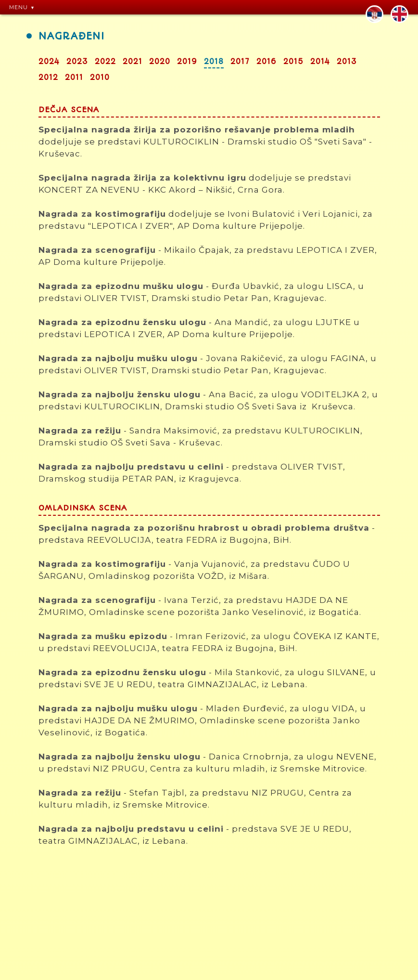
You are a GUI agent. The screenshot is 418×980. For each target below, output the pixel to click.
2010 (100, 78)
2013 (347, 62)
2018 (214, 62)
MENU (19, 7)
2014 (320, 62)
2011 (74, 78)
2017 (240, 62)
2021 (133, 62)
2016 (266, 62)
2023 (77, 62)
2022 (105, 62)
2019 (187, 62)
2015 (293, 62)
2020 (160, 62)
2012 (48, 78)
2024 (49, 62)
